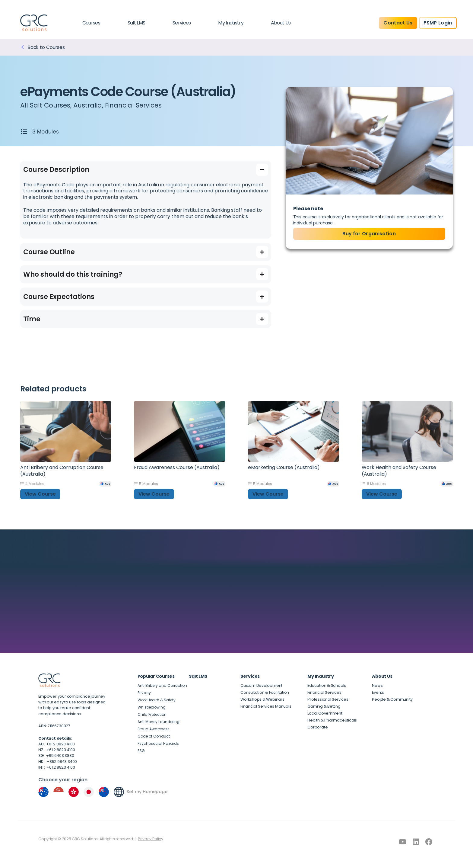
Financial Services (138, 105)
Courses (91, 23)
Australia (90, 105)
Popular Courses (156, 676)
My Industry (231, 23)
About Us (281, 23)
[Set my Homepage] (119, 792)
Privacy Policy (151, 839)
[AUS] (105, 484)
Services (182, 23)
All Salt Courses (46, 105)
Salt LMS (137, 23)
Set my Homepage (147, 792)
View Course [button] (40, 494)
